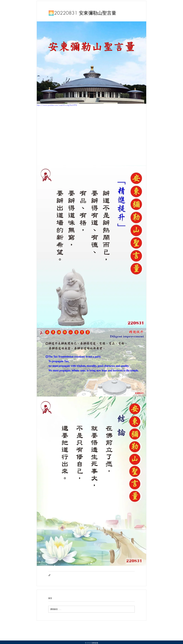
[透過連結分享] (49, 575)
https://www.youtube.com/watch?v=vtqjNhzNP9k (57, 105)
